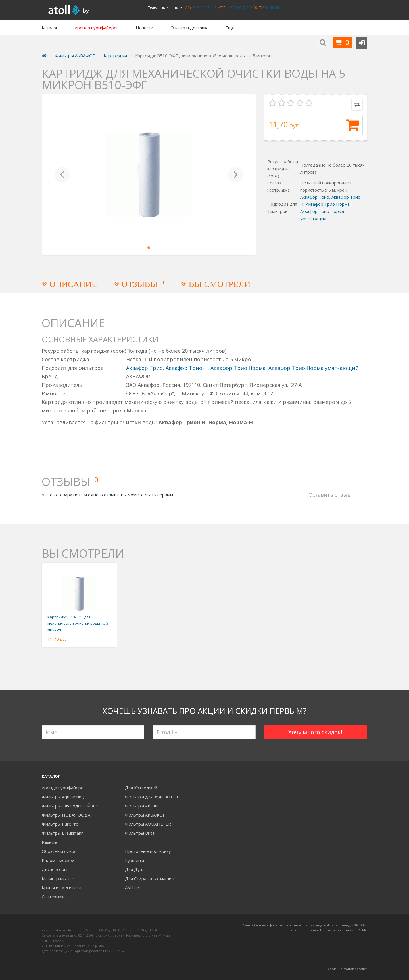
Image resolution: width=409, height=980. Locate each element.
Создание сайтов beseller (348, 969)
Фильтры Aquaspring (63, 797)
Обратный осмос (59, 851)
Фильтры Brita (140, 833)
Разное (49, 842)
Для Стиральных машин (150, 878)
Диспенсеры (55, 869)
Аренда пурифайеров (64, 788)
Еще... (231, 28)
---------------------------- (149, 842)
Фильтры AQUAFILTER (148, 824)
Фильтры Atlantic (142, 806)
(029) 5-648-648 (239, 8)
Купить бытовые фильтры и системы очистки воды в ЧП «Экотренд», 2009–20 (303, 925)
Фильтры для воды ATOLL (152, 797)
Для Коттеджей (141, 788)
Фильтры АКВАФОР (145, 815)
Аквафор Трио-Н (187, 368)
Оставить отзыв (325, 475)
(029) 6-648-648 (204, 8)
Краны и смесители (61, 887)
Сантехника (54, 897)
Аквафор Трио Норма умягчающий (314, 368)
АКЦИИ (132, 887)
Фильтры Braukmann (63, 833)
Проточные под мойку (148, 851)
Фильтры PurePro (60, 824)
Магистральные (58, 878)
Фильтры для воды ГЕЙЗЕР (70, 806)
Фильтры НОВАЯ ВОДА (66, 815)
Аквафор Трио (315, 197)
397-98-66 (270, 8)
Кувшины (134, 860)
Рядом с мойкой (58, 860)
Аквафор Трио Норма (328, 204)
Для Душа (135, 869)
